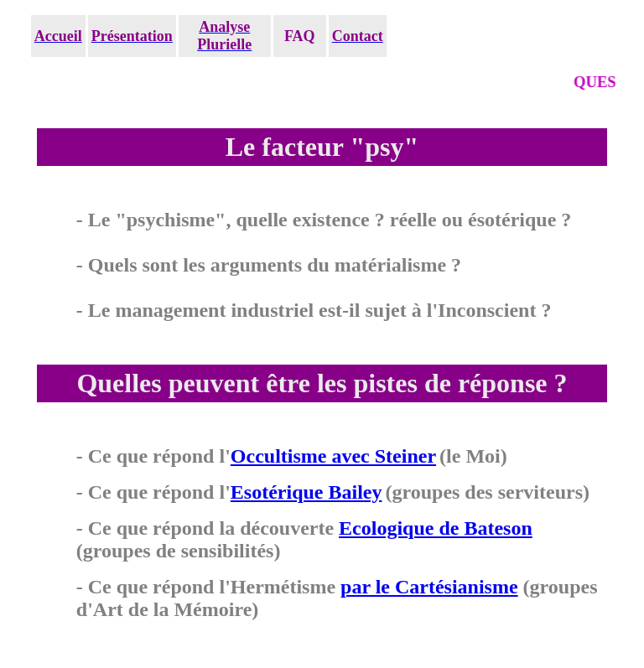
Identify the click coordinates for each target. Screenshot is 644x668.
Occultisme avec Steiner (333, 456)
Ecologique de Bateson (436, 528)
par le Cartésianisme (429, 587)
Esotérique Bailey (306, 492)
